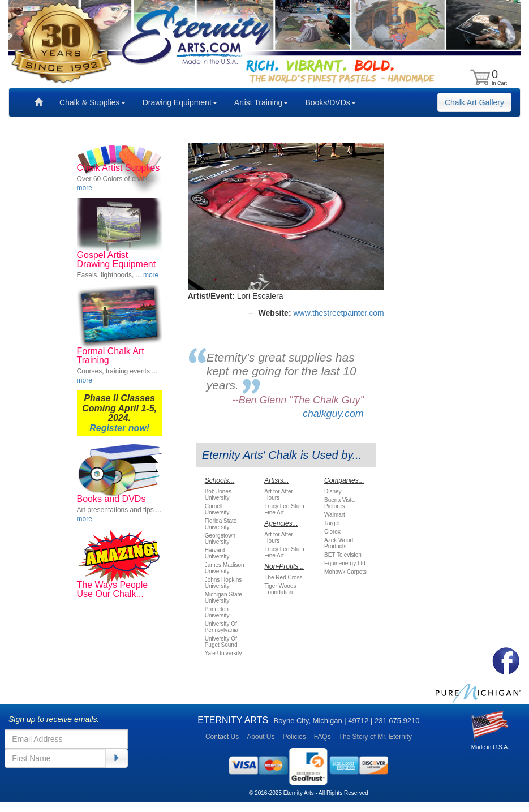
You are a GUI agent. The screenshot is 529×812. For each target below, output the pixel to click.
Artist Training (261, 102)
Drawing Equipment (180, 102)
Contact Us (222, 737)
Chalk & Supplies (93, 102)
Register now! (119, 428)
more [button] (85, 188)
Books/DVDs (330, 102)
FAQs (322, 737)
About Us (261, 737)
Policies (294, 737)
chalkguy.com (333, 414)
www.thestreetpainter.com (338, 313)
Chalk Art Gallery (474, 102)
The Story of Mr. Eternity (375, 737)
